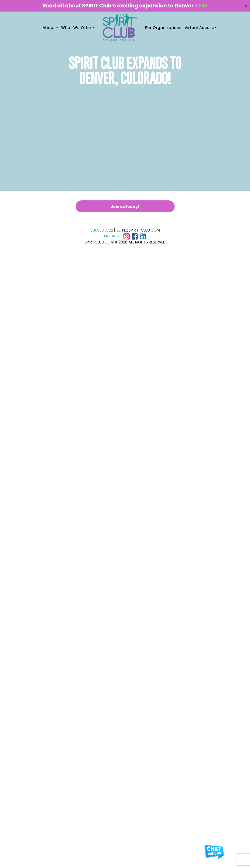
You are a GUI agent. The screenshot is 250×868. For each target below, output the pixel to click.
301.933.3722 (102, 230)
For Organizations (163, 28)
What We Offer (76, 28)
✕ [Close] (246, 6)
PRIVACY (112, 236)
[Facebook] (135, 236)
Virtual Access (199, 28)
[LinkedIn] (143, 236)
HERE (201, 6)
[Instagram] (127, 236)
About (49, 28)
